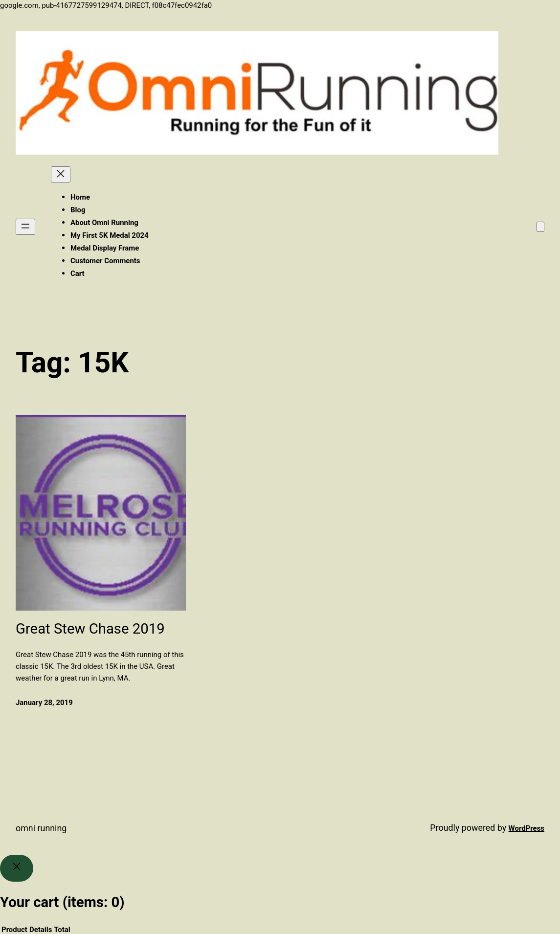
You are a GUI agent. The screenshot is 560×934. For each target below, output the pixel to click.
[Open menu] (25, 227)
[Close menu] (61, 174)
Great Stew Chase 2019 (90, 629)
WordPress (526, 828)
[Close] (17, 868)
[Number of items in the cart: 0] (540, 227)
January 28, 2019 (44, 703)
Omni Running (41, 828)
